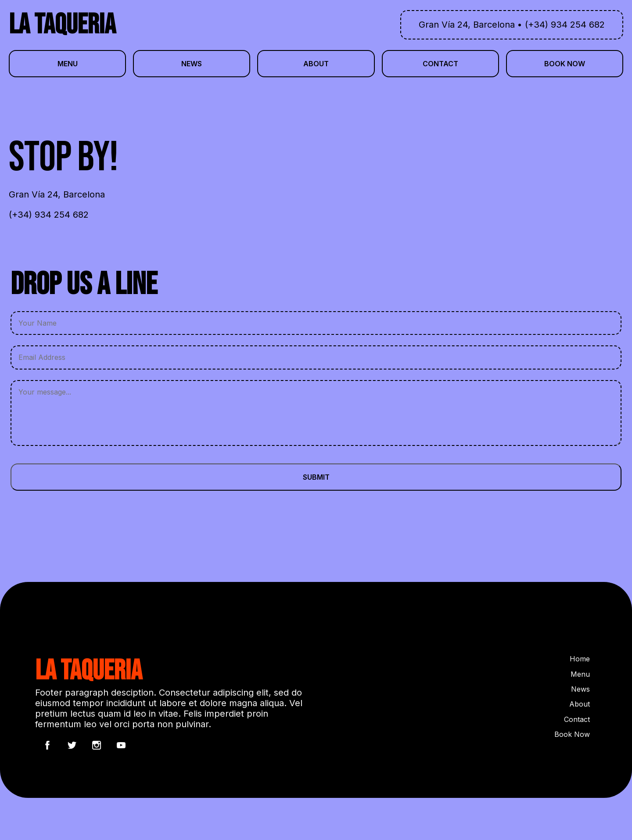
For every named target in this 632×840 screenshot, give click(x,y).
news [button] (192, 64)
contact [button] (440, 64)
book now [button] (565, 64)
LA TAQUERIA (62, 25)
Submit (316, 477)
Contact (577, 719)
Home (580, 659)
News (580, 689)
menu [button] (68, 64)
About (580, 704)
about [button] (316, 64)
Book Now (572, 734)
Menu (580, 674)
